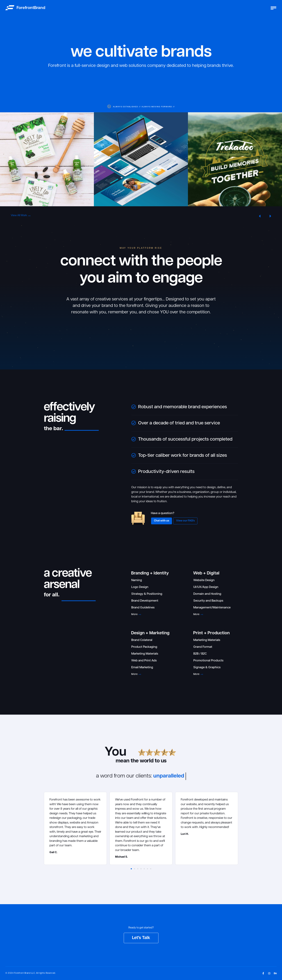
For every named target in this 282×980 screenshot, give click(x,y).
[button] (260, 216)
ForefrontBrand (31, 8)
